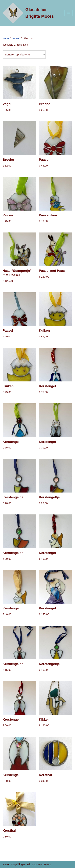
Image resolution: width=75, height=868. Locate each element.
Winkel (16, 38)
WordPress (44, 864)
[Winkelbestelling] (24, 55)
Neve (6, 864)
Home (6, 38)
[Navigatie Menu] (68, 13)
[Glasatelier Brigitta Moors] (31, 13)
